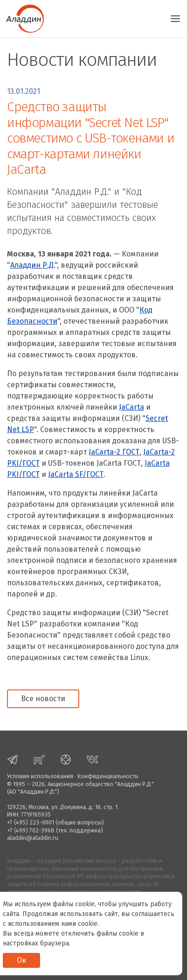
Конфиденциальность (108, 776)
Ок (21, 960)
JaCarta (132, 407)
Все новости (43, 699)
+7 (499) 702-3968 (31, 830)
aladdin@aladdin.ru (33, 838)
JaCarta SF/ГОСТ (76, 474)
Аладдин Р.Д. (32, 265)
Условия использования (40, 776)
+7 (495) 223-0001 (31, 822)
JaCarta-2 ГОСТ (114, 452)
